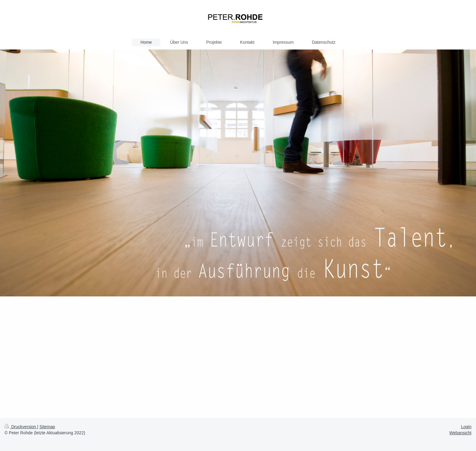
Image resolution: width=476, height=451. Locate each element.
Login (466, 427)
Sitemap (47, 427)
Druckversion (21, 427)
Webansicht (460, 433)
